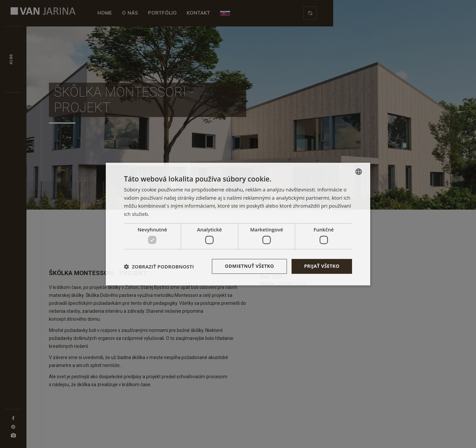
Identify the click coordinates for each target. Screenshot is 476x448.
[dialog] (238, 224)
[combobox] (359, 172)
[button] (159, 266)
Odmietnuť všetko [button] (249, 266)
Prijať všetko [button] (322, 266)
